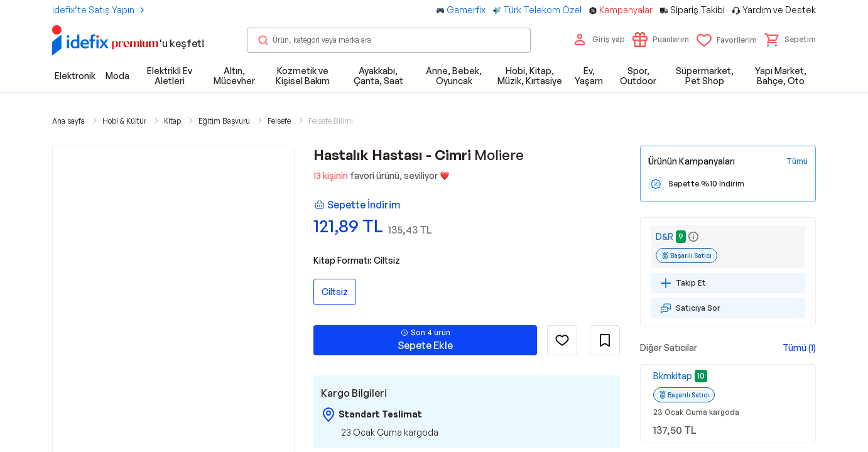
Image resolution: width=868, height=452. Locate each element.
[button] (790, 40)
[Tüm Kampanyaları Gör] (797, 161)
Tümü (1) (799, 347)
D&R (665, 236)
